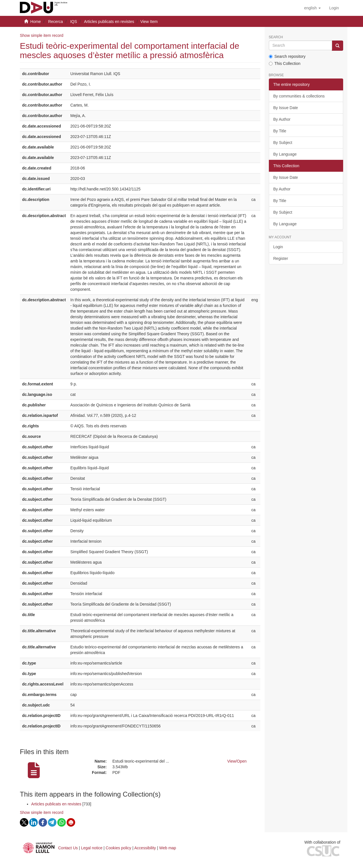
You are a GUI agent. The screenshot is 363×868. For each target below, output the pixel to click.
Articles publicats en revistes (109, 22)
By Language (285, 154)
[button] (312, 8)
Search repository (287, 56)
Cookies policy (119, 848)
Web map (168, 848)
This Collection (285, 63)
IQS (73, 22)
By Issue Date (286, 108)
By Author (282, 119)
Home (36, 22)
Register (281, 258)
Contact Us (68, 848)
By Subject (283, 143)
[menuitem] (334, 8)
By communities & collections (299, 96)
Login (278, 247)
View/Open (237, 761)
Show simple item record (42, 35)
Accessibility (145, 848)
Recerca (56, 22)
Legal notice (92, 848)
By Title (280, 131)
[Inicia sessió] (334, 8)
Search (276, 37)
